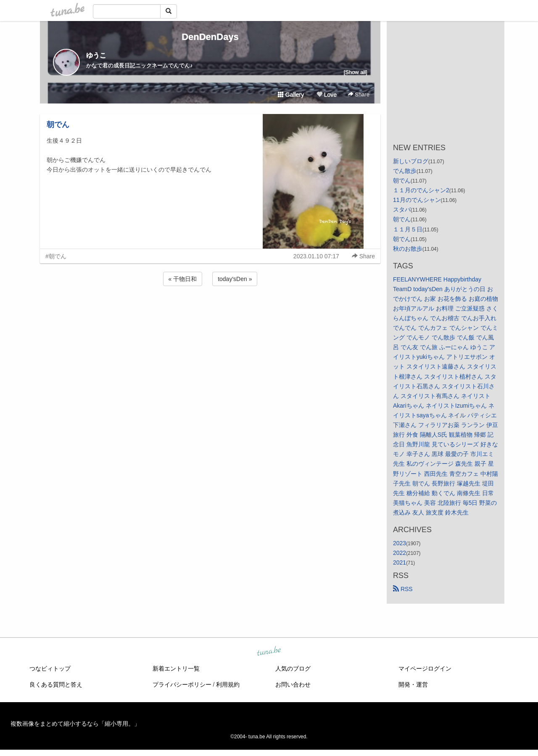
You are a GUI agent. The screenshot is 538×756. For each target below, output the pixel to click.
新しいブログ (411, 161)
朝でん (58, 125)
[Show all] (356, 72)
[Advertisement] (210, 310)
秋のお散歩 (408, 249)
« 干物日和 (183, 279)
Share (359, 94)
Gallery (291, 95)
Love (327, 95)
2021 (400, 562)
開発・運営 (413, 684)
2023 (400, 543)
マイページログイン (425, 668)
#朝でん (56, 256)
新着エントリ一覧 (176, 668)
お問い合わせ (293, 684)
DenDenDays (210, 37)
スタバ (402, 210)
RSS (403, 589)
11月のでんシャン (417, 200)
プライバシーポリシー (182, 684)
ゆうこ (96, 55)
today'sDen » (235, 279)
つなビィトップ (50, 668)
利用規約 (228, 684)
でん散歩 (405, 171)
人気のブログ (293, 668)
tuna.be (269, 652)
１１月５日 (408, 229)
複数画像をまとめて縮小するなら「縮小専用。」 (75, 724)
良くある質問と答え (56, 684)
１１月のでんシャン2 (421, 190)
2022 (400, 553)
